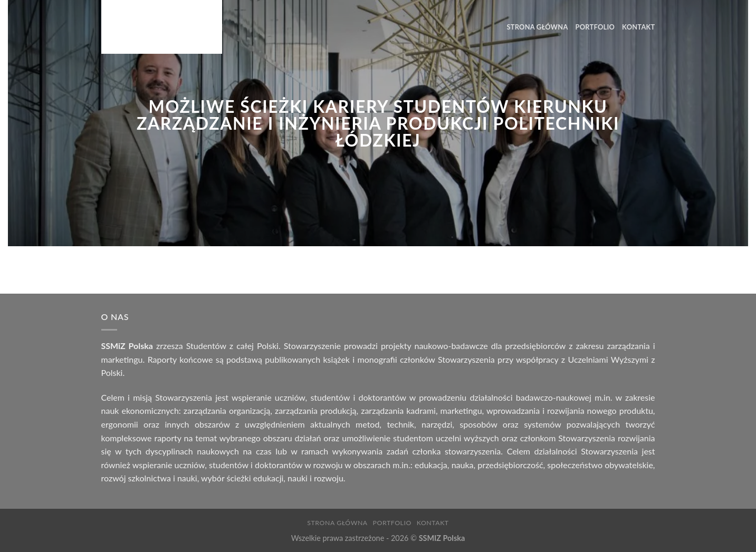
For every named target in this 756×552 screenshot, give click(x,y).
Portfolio (595, 27)
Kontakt (638, 27)
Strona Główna (538, 27)
